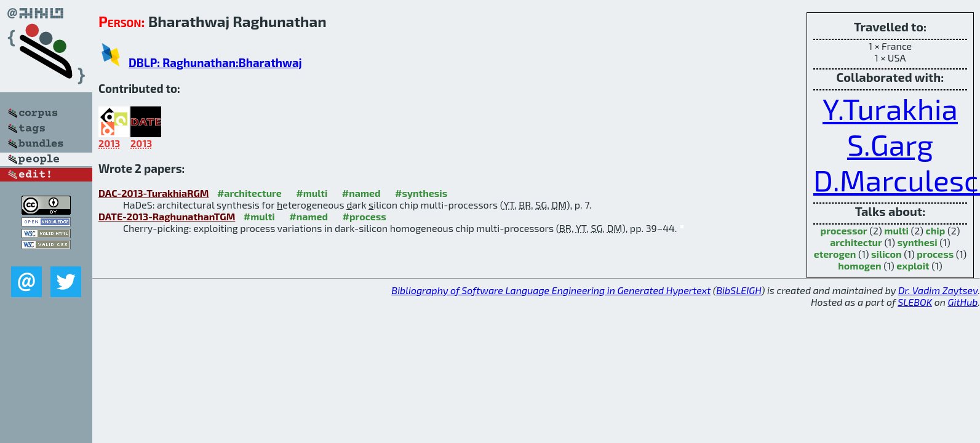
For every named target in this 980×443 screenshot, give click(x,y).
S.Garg (890, 144)
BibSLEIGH (739, 290)
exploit (913, 265)
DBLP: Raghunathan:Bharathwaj (215, 62)
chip (936, 230)
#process (365, 216)
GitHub (963, 302)
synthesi (917, 242)
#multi (312, 193)
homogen (859, 265)
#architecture (249, 193)
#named (361, 193)
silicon (886, 254)
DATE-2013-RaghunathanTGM (167, 216)
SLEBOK (915, 302)
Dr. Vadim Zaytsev (938, 290)
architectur (856, 242)
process (935, 254)
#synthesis (421, 193)
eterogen (835, 254)
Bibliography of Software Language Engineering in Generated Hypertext (551, 290)
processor (844, 230)
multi (896, 230)
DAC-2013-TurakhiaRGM (153, 193)
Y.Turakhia (890, 108)
